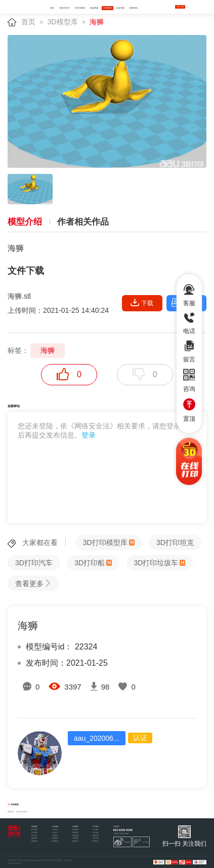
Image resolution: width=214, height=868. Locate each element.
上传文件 (55, 830)
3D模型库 (108, 8)
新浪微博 (122, 842)
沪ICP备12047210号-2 (14, 864)
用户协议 (34, 836)
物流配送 (55, 841)
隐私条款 (34, 838)
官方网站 (96, 833)
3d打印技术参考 (22, 812)
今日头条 (141, 842)
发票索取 (75, 838)
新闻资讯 (134, 8)
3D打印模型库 (105, 542)
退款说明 (75, 836)
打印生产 (55, 833)
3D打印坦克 (175, 542)
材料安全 (55, 838)
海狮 (97, 22)
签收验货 (75, 830)
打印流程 (34, 833)
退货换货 (75, 833)
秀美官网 (11, 812)
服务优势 (96, 836)
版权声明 (34, 841)
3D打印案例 (80, 8)
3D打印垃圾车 (156, 563)
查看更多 (33, 583)
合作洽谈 (96, 838)
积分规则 (34, 830)
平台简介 (96, 830)
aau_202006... (97, 738)
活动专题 (120, 8)
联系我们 (96, 841)
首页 (52, 8)
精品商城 (94, 8)
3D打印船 (90, 563)
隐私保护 (75, 841)
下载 (142, 303)
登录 (89, 435)
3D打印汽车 (34, 563)
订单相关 (55, 836)
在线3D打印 (65, 8)
